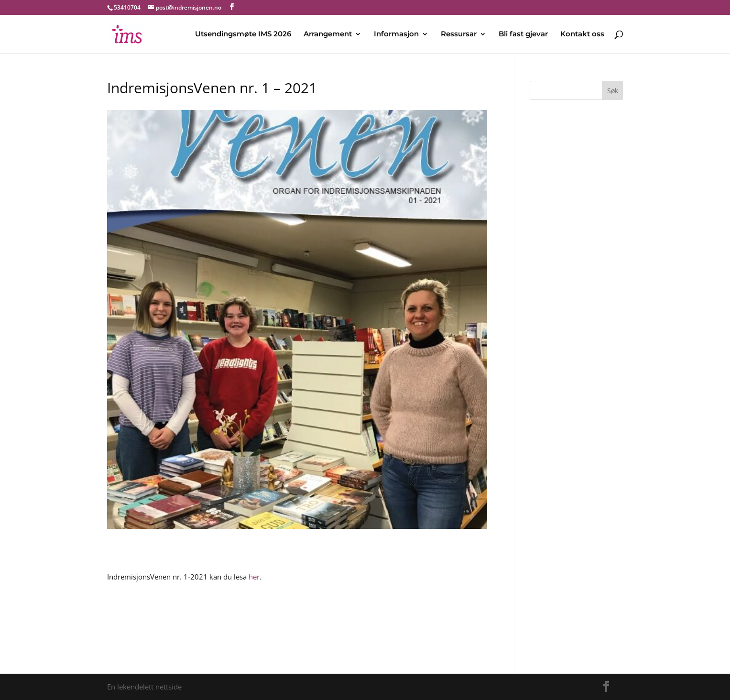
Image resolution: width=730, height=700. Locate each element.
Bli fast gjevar (523, 34)
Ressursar (459, 34)
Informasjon (396, 34)
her (254, 577)
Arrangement (328, 34)
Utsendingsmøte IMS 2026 (243, 34)
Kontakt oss (582, 34)
